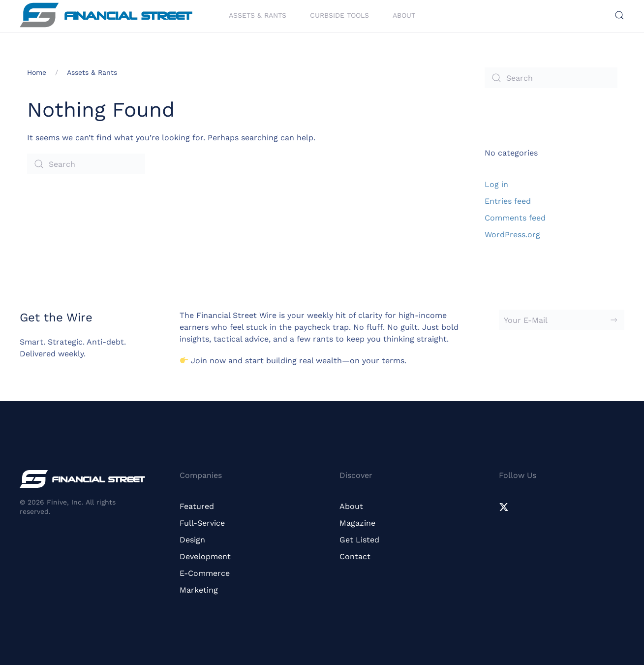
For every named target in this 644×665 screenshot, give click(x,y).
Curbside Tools (339, 15)
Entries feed (508, 201)
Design (192, 540)
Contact (355, 556)
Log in (496, 184)
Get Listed (359, 540)
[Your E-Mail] (562, 320)
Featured (197, 506)
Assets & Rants (258, 15)
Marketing (199, 590)
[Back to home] (106, 15)
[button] (619, 15)
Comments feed (515, 218)
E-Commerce (205, 573)
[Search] (86, 164)
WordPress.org (512, 235)
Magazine (357, 523)
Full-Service (202, 523)
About (404, 15)
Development (205, 556)
